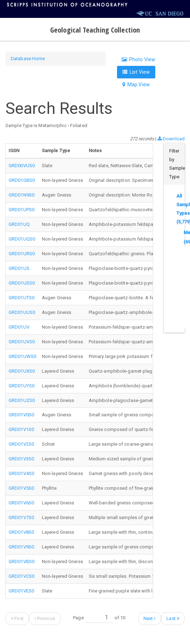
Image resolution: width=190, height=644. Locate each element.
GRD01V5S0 (21, 488)
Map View (136, 84)
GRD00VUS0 (22, 166)
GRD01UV (19, 327)
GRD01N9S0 (21, 195)
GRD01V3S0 (21, 459)
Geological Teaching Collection (95, 30)
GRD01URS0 (22, 254)
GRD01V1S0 (21, 429)
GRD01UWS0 (22, 356)
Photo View (138, 59)
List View (136, 72)
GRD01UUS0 (22, 312)
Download (171, 139)
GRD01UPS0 (21, 210)
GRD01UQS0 (22, 239)
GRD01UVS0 (22, 342)
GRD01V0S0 (21, 415)
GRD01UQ (19, 224)
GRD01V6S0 (21, 503)
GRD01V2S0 (21, 444)
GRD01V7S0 (21, 517)
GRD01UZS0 (22, 400)
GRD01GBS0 (22, 180)
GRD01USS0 (22, 283)
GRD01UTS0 (21, 298)
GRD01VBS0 (21, 561)
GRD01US (19, 268)
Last (173, 618)
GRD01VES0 (21, 591)
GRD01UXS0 (22, 371)
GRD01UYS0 (21, 386)
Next (150, 618)
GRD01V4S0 (21, 473)
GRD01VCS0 (21, 576)
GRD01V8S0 (21, 532)
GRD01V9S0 (21, 547)
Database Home (28, 59)
